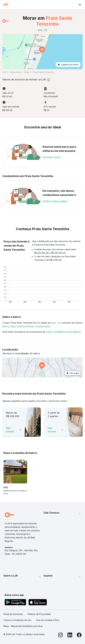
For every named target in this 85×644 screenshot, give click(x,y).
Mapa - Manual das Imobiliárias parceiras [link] (23, 626)
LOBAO (50, 332)
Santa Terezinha (18, 326)
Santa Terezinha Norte (39, 326)
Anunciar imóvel (52, 157)
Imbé (27, 72)
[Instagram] (60, 635)
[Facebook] (79, 635)
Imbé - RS (56, 323)
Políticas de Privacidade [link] (39, 614)
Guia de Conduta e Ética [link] (48, 620)
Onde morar (15, 72)
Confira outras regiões (55, 201)
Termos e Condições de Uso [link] (17, 620)
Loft (4, 72)
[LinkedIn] (70, 635)
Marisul (6, 326)
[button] (42, 52)
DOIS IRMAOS (74, 332)
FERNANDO (60, 332)
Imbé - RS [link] (42, 30)
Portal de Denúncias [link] (13, 614)
